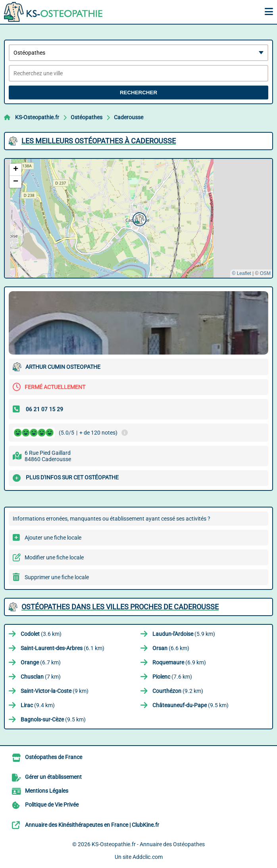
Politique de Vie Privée (52, 805)
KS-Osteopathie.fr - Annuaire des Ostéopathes (148, 844)
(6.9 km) (179, 662)
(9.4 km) (38, 705)
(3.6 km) (41, 634)
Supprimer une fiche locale (57, 577)
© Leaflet (241, 273)
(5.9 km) (184, 634)
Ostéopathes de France (54, 757)
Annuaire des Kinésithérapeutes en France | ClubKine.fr (92, 825)
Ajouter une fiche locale (53, 538)
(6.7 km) (41, 662)
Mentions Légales (47, 791)
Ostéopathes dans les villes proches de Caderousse (120, 607)
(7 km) (41, 677)
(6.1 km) (63, 648)
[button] (138, 218)
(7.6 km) (172, 677)
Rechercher (138, 93)
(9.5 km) (190, 705)
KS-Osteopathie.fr (37, 117)
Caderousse (129, 117)
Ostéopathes (87, 117)
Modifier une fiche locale (54, 557)
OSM (265, 273)
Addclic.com (148, 857)
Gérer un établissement (53, 777)
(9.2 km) (178, 691)
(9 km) (55, 691)
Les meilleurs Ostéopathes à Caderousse (99, 141)
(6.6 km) (171, 648)
